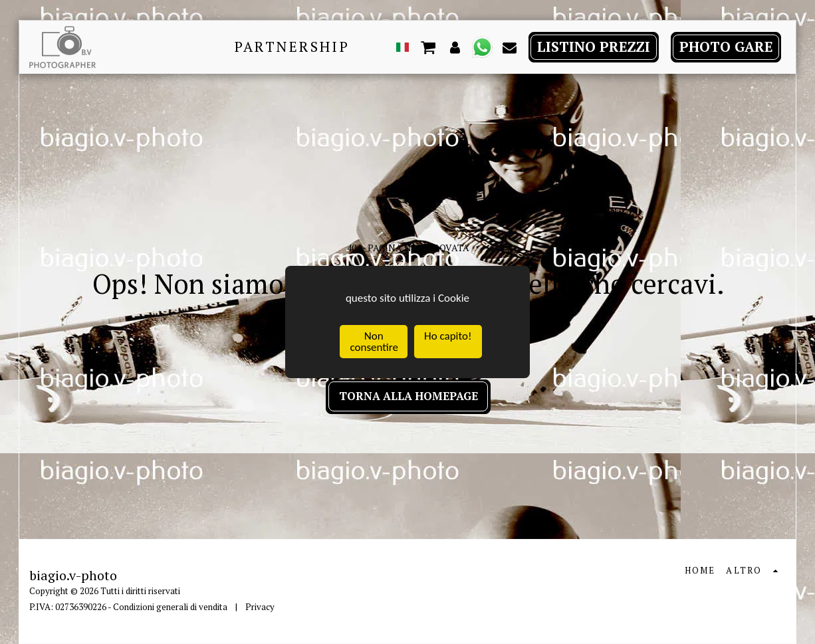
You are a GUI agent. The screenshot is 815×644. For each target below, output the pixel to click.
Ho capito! (448, 337)
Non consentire (374, 342)
